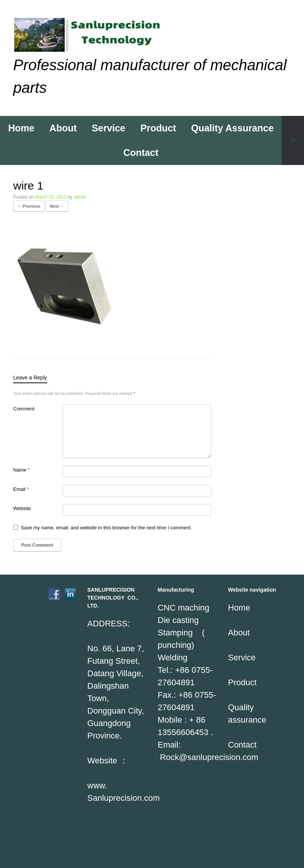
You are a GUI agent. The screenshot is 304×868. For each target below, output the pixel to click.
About (63, 128)
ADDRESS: (109, 624)
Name (21, 470)
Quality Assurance (233, 128)
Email (21, 489)
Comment (24, 409)
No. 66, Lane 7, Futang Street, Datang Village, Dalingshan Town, (116, 673)
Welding (173, 658)
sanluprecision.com (223, 757)
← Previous (29, 206)
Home (21, 128)
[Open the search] (293, 140)
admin (80, 197)
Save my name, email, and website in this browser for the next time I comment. (106, 528)
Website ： (108, 761)
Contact (141, 153)
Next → (57, 206)
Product (158, 128)
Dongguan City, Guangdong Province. (116, 723)
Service (108, 128)
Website (22, 508)
